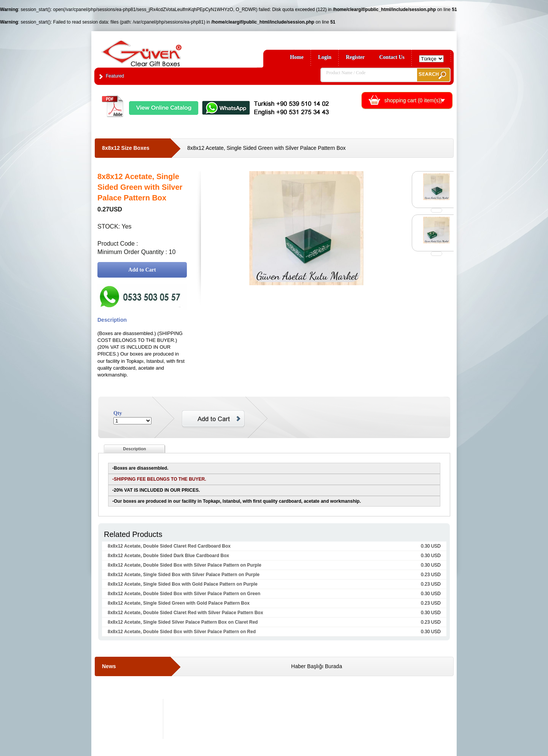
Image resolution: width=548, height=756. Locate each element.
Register (355, 57)
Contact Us (392, 57)
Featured (115, 76)
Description (135, 449)
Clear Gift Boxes (158, 50)
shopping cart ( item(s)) (413, 100)
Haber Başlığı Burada (317, 666)
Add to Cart (142, 270)
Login (325, 57)
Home (297, 57)
